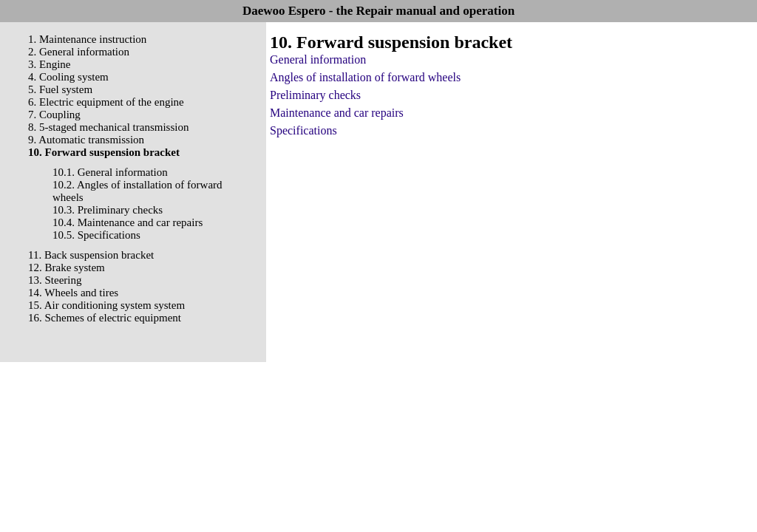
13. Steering (55, 280)
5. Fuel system (60, 89)
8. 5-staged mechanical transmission (108, 127)
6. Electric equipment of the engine (106, 102)
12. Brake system (67, 267)
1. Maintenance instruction (87, 39)
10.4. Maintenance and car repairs (128, 222)
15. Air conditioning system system (106, 305)
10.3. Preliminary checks (108, 210)
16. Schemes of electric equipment (105, 318)
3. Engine (50, 64)
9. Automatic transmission (86, 140)
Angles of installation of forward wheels (365, 77)
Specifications (303, 130)
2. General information (79, 52)
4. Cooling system (68, 77)
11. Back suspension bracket (91, 255)
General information (318, 59)
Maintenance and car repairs (337, 113)
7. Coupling (54, 115)
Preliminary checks (315, 95)
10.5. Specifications (96, 235)
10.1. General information (110, 172)
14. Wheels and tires (73, 293)
